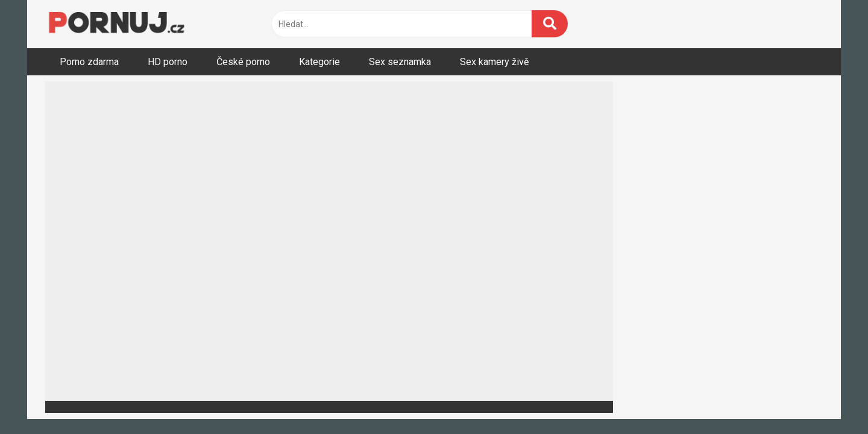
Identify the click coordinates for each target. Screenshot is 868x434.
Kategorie (319, 62)
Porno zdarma (89, 62)
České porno (243, 62)
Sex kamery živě (494, 62)
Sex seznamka (400, 62)
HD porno (168, 62)
